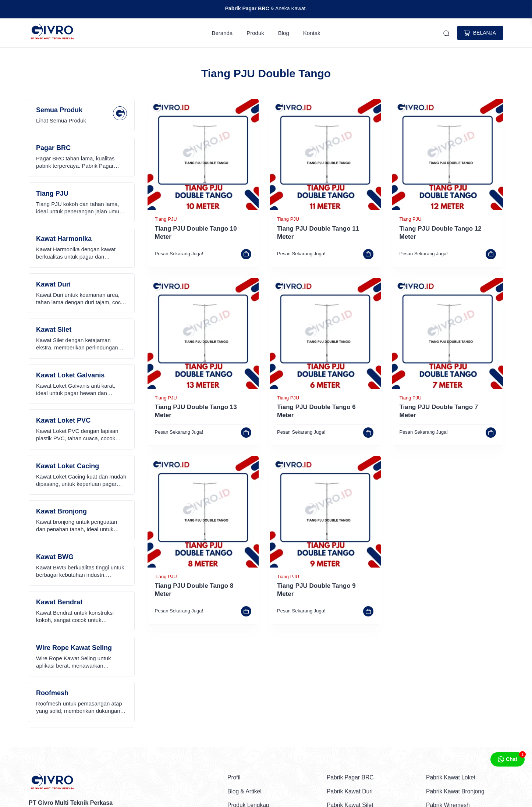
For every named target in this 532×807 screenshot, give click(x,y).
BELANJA (480, 33)
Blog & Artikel (245, 792)
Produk (255, 33)
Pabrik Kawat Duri (350, 792)
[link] (203, 209)
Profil (234, 778)
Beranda (222, 33)
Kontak (312, 33)
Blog (284, 33)
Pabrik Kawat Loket (451, 778)
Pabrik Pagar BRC (351, 778)
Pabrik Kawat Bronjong (456, 792)
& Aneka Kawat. (266, 8)
